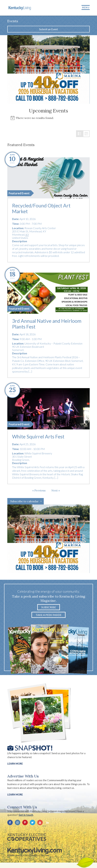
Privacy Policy (22, 855)
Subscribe (49, 607)
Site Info (35, 855)
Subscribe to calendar (24, 501)
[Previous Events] (39, 490)
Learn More (15, 764)
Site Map (45, 855)
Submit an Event (48, 29)
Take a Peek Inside (48, 615)
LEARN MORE (15, 795)
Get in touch (26, 815)
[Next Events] (56, 490)
